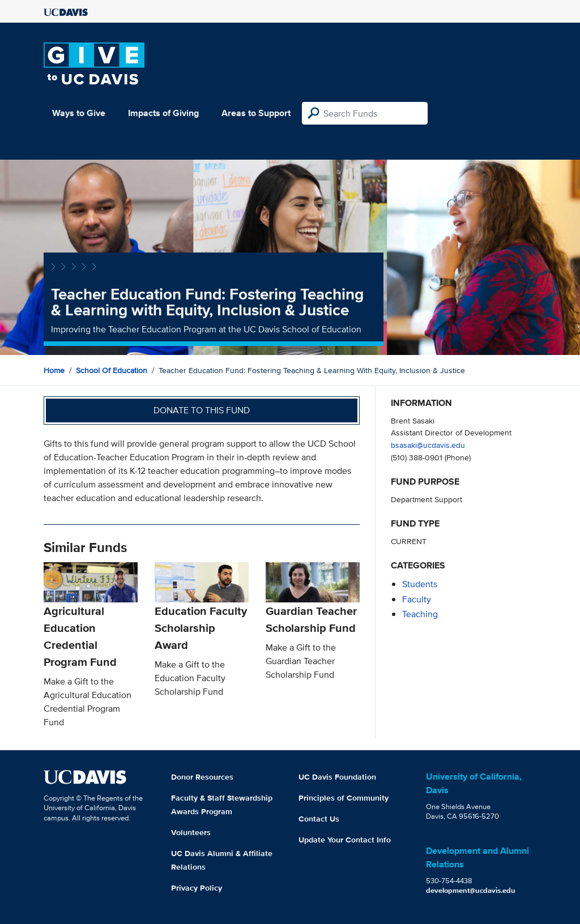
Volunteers (191, 832)
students (420, 584)
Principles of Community (344, 798)
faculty (417, 599)
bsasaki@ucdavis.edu (428, 445)
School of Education (112, 370)
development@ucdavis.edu (471, 890)
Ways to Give (79, 113)
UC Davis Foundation (337, 777)
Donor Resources (202, 777)
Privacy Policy (197, 888)
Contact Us (319, 819)
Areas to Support (256, 113)
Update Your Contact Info (345, 840)
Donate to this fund (202, 410)
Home (54, 370)
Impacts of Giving (163, 113)
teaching (420, 614)
